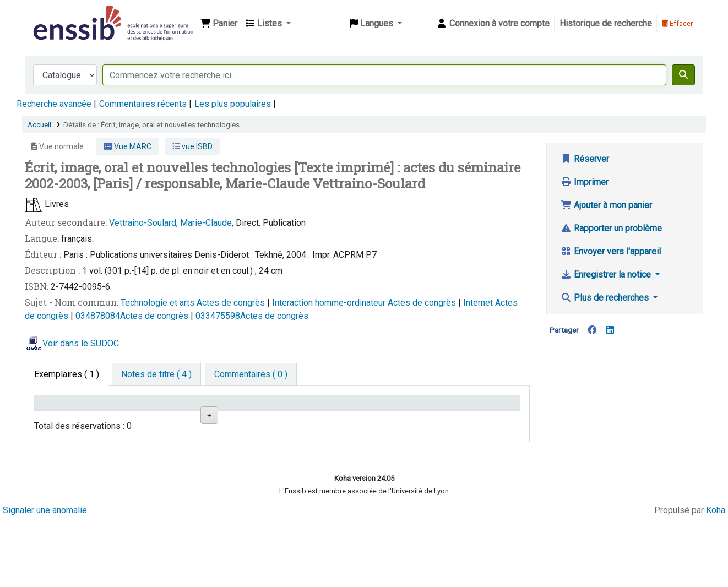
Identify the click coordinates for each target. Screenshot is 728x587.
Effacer (677, 23)
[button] (219, 24)
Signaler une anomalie (45, 577)
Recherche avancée (54, 104)
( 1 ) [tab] (67, 374)
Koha (716, 577)
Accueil (39, 124)
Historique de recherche (606, 23)
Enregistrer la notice (607, 275)
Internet (479, 303)
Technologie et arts (159, 303)
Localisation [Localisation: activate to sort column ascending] (225, 418)
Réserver (585, 159)
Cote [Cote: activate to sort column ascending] (293, 418)
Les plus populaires (233, 104)
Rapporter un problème (611, 228)
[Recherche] (683, 75)
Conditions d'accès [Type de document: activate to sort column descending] (60, 412)
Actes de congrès (232, 303)
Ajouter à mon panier (606, 205)
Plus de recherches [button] (606, 298)
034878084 (98, 316)
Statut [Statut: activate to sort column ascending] (376, 418)
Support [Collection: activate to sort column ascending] (137, 418)
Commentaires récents (143, 104)
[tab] (156, 374)
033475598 (218, 316)
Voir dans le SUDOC (81, 343)
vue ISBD (192, 146)
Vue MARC (127, 146)
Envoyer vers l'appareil (611, 251)
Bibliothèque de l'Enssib (58, 15)
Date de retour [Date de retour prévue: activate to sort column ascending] (472, 418)
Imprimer (585, 182)
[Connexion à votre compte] (493, 24)
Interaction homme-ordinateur (330, 303)
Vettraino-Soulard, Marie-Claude (170, 223)
